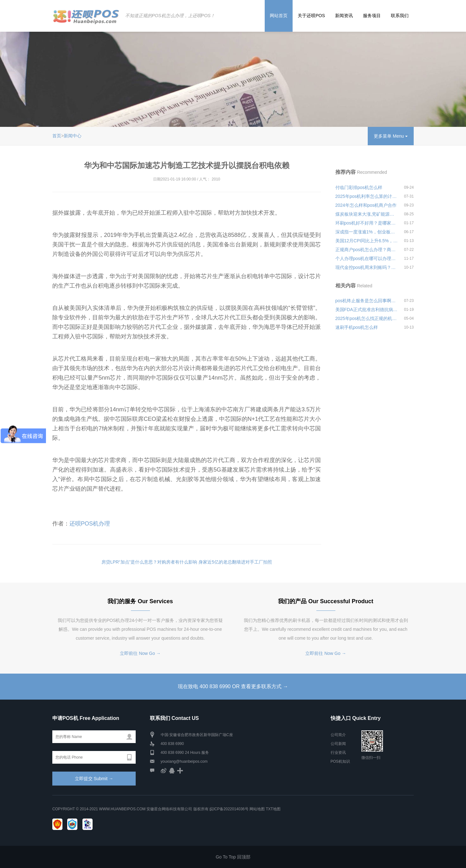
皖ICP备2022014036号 (230, 809)
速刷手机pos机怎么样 (357, 327)
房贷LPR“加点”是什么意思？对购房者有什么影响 (149, 562)
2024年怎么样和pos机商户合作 (366, 205)
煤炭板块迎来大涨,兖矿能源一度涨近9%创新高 (367, 214)
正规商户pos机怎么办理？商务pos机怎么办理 (367, 250)
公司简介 (338, 735)
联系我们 (400, 16)
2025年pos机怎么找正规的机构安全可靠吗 (367, 318)
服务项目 (372, 16)
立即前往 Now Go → (140, 653)
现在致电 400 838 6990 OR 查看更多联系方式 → (233, 686)
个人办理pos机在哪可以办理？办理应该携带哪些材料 (367, 258)
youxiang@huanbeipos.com (184, 761)
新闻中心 (73, 136)
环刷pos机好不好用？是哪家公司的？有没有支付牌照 (367, 223)
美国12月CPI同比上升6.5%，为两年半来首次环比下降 (367, 241)
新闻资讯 (344, 16)
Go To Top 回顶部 (233, 857)
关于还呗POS (311, 16)
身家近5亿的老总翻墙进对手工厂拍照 (235, 562)
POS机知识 (340, 761)
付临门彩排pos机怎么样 (359, 187)
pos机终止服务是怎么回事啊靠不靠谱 (367, 301)
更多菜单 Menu (391, 136)
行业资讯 (338, 753)
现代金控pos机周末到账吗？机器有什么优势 (367, 267)
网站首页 (279, 16)
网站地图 (257, 809)
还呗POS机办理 (90, 524)
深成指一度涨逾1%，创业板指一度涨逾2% (367, 232)
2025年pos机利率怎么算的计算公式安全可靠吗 (367, 196)
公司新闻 (338, 744)
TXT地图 (273, 809)
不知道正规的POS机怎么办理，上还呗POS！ (170, 16)
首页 (57, 136)
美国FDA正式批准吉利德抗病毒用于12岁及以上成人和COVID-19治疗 (367, 310)
